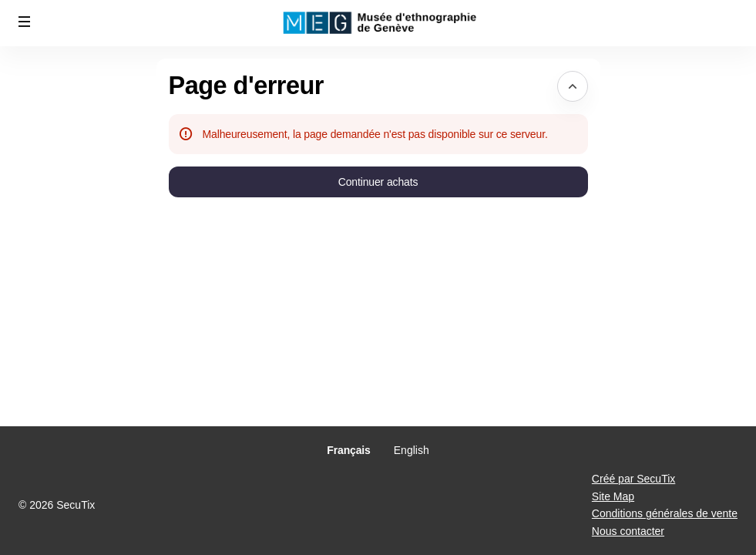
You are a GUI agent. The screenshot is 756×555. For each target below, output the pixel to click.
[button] (25, 22)
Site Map (613, 496)
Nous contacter (628, 531)
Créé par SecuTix (633, 479)
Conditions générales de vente (665, 513)
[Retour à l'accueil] (378, 23)
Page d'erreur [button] (246, 86)
